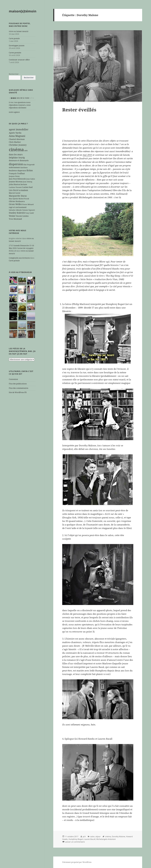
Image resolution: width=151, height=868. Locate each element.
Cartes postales (15, 53)
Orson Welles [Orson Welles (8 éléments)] (15, 204)
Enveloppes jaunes (17, 46)
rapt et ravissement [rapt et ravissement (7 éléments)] (18, 207)
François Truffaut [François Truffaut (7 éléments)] (17, 173)
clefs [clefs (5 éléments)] (26, 151)
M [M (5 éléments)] (20, 190)
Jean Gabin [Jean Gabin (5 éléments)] (31, 179)
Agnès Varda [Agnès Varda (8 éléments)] (15, 133)
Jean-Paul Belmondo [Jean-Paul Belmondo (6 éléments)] (17, 179)
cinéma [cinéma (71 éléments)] (16, 150)
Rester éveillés (79, 110)
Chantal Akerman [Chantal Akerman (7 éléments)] (17, 139)
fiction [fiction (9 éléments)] (30, 170)
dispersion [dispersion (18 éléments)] (16, 164)
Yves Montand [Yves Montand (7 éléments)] (15, 219)
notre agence (14, 112)
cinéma (108, 836)
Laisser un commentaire (75, 842)
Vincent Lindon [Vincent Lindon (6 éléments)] (22, 216)
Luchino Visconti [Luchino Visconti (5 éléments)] (15, 187)
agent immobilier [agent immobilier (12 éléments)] (19, 129)
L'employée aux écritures (19, 258)
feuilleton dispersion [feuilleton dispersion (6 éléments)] (17, 170)
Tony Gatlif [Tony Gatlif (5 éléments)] (29, 213)
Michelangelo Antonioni (106, 839)
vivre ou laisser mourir (19, 31)
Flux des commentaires (19, 388)
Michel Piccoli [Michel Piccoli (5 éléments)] (24, 199)
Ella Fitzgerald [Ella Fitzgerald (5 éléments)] (29, 165)
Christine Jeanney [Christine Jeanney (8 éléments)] (18, 145)
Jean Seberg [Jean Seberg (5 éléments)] (28, 182)
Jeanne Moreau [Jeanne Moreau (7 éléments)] (16, 182)
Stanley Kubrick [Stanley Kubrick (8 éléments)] (17, 213)
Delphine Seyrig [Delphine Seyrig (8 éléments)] (17, 158)
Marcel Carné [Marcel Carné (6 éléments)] (15, 193)
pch (84, 836)
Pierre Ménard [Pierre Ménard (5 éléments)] (28, 204)
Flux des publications (18, 384)
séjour (98, 836)
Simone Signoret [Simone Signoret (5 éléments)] (29, 210)
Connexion (13, 379)
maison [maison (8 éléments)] (24, 190)
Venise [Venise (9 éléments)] (12, 216)
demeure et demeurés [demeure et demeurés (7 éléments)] (19, 160)
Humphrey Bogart (76, 839)
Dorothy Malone (119, 836)
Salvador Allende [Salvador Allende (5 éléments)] (15, 210)
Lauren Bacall (90, 839)
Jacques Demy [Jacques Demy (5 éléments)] (14, 176)
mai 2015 (87, 155)
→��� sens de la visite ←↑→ (21, 98)
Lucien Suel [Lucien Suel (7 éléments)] (27, 187)
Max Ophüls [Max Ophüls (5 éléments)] (13, 199)
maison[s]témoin (23, 11)
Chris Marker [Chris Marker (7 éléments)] (15, 142)
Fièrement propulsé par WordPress (77, 862)
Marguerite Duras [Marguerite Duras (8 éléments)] (18, 196)
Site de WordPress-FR (18, 392)
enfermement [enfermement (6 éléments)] (14, 167)
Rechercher (14, 74)
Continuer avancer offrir (19, 60)
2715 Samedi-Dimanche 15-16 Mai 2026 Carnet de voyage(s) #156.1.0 (21, 248)
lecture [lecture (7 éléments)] (24, 184)
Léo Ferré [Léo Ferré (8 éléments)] (14, 190)
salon (92, 836)
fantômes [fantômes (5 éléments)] (24, 168)
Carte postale (14, 38)
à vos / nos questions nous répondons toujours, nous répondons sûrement (20, 105)
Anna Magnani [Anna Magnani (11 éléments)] (17, 136)
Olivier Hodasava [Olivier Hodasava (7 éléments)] (17, 201)
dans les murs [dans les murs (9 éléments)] (16, 154)
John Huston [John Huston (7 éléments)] (15, 184)
